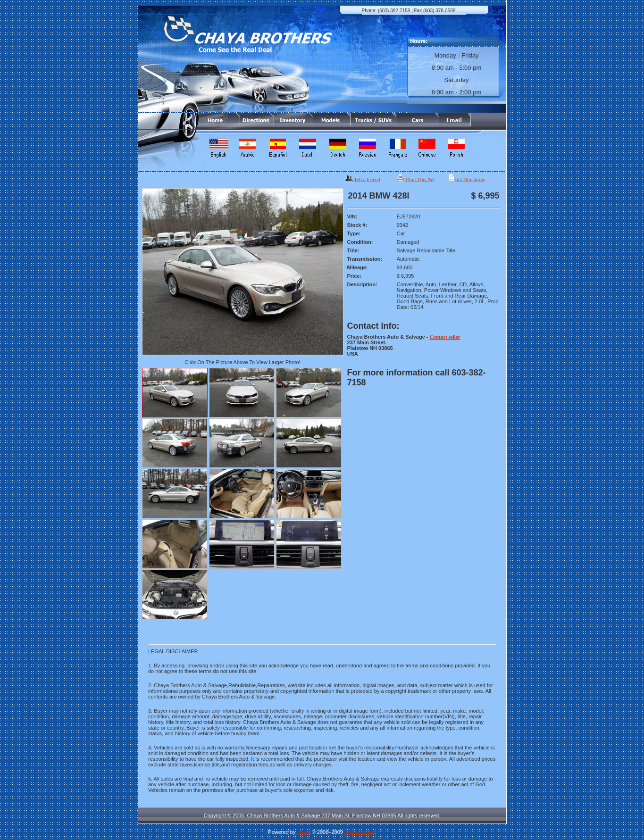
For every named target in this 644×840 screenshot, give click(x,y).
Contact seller (445, 337)
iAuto (303, 832)
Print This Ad (420, 179)
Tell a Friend (367, 179)
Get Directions (469, 179)
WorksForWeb (360, 832)
